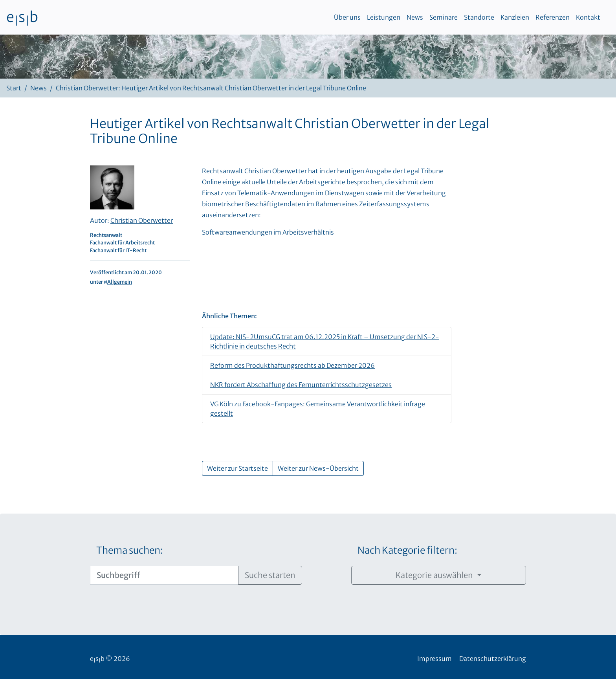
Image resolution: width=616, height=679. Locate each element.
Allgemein (120, 282)
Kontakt (588, 17)
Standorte (479, 17)
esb (22, 17)
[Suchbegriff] (164, 575)
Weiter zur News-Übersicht (318, 468)
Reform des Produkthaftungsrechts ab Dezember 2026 (292, 365)
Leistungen (384, 17)
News (415, 17)
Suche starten (270, 575)
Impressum (434, 659)
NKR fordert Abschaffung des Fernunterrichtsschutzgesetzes (301, 385)
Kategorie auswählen (435, 575)
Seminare (444, 17)
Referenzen (553, 17)
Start (14, 88)
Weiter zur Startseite (237, 468)
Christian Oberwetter (142, 220)
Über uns (347, 17)
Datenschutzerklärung (493, 659)
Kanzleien (515, 17)
